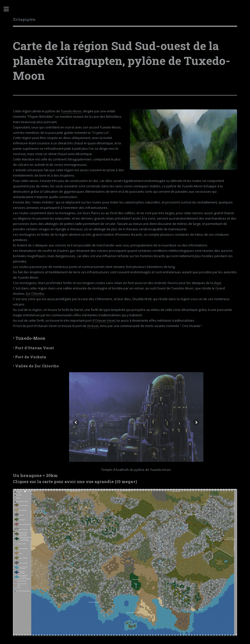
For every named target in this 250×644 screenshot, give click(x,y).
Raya (218, 283)
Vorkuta (93, 326)
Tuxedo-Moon (71, 111)
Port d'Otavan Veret (35, 348)
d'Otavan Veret (104, 320)
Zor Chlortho (35, 294)
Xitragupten (24, 19)
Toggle (9, 9)
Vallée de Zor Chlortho (37, 366)
